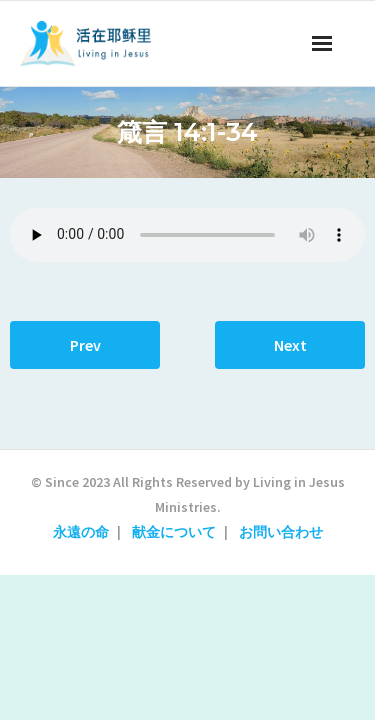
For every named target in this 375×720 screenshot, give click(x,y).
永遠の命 (81, 532)
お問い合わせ (281, 532)
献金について (174, 532)
